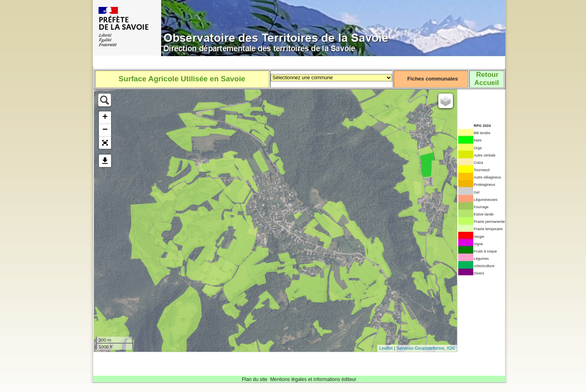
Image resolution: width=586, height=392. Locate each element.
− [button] (105, 130)
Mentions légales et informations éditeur (313, 379)
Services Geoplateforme (420, 348)
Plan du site (255, 379)
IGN (451, 348)
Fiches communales (433, 79)
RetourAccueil (486, 79)
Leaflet (386, 348)
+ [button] (105, 118)
